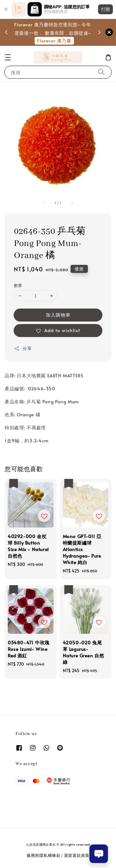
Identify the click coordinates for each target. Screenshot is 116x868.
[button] (8, 57)
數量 (18, 285)
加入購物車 (58, 315)
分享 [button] (23, 348)
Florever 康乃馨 (54, 40)
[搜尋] (101, 72)
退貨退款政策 (77, 855)
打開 (105, 9)
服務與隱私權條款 (44, 855)
